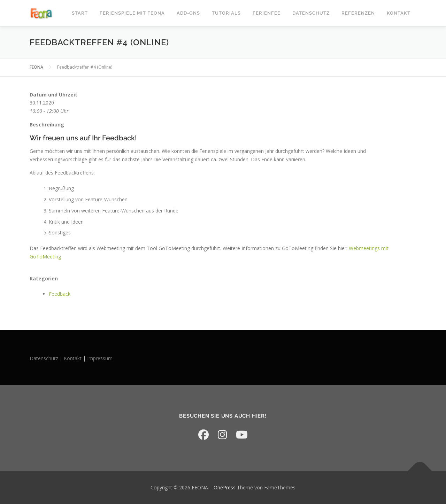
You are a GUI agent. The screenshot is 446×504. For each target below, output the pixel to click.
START (80, 13)
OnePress (225, 487)
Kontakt (399, 13)
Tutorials (226, 13)
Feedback (60, 294)
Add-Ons (188, 13)
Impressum (100, 358)
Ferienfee (267, 13)
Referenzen (358, 13)
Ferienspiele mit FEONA (132, 13)
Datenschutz (311, 13)
